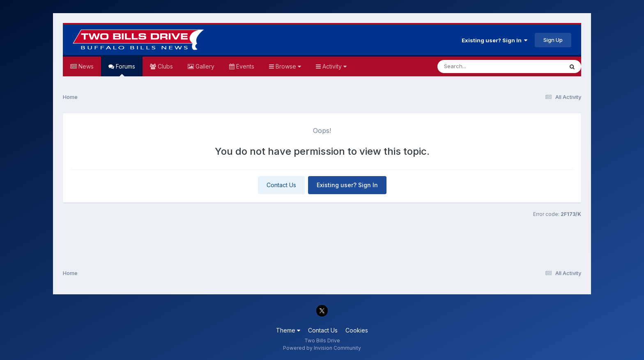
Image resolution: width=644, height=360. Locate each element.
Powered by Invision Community (322, 348)
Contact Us (281, 185)
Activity (334, 66)
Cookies (357, 330)
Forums (125, 70)
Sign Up (553, 40)
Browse (287, 66)
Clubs (164, 66)
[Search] (478, 66)
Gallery (204, 66)
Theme (288, 330)
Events (244, 66)
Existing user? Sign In (494, 40)
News (85, 66)
